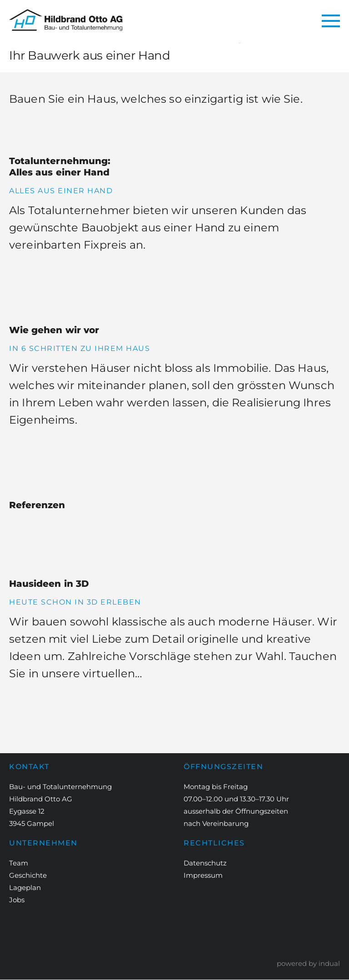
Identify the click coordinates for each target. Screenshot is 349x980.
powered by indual (308, 964)
